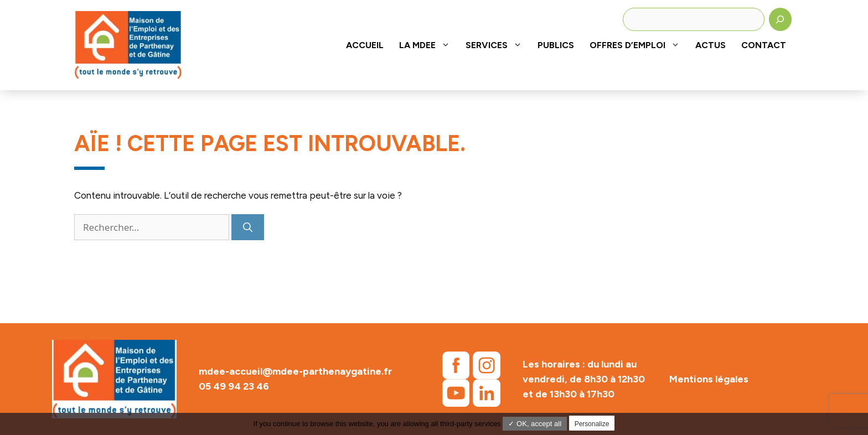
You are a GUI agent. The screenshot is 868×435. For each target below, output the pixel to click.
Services (498, 45)
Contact (764, 45)
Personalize (592, 424)
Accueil (365, 45)
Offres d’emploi (639, 45)
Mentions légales (709, 379)
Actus (711, 45)
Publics (556, 45)
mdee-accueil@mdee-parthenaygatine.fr (295, 371)
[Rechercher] (781, 19)
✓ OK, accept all (535, 424)
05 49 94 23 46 (234, 386)
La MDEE (428, 45)
